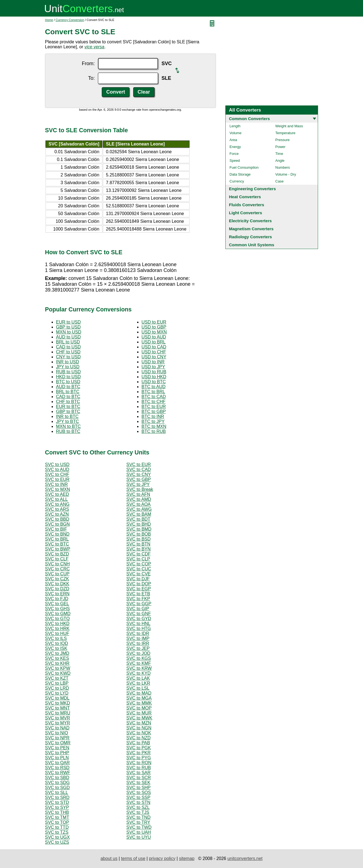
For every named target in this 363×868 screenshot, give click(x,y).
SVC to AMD (139, 499)
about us (109, 858)
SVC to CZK (57, 579)
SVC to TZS (57, 832)
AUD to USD (68, 337)
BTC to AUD (154, 387)
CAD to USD (68, 347)
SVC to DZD (57, 589)
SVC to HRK (57, 628)
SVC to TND (138, 817)
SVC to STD (57, 802)
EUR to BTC (68, 407)
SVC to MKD (58, 703)
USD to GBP (154, 327)
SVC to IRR (138, 643)
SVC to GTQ (57, 619)
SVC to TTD (57, 827)
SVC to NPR (57, 738)
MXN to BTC (68, 426)
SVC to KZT (57, 678)
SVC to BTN (138, 544)
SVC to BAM (139, 514)
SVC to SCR (139, 778)
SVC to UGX (57, 837)
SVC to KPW (58, 668)
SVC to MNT (57, 708)
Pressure (282, 140)
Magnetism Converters (251, 229)
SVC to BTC (57, 544)
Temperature (285, 133)
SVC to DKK (57, 584)
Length (235, 126)
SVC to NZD (138, 738)
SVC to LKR (138, 683)
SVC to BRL (57, 539)
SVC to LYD (57, 693)
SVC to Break (140, 489)
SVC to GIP (138, 609)
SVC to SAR (138, 773)
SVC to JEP (138, 648)
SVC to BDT (138, 519)
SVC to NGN (139, 728)
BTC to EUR (154, 407)
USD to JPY (153, 367)
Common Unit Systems (252, 245)
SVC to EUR (139, 465)
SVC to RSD (57, 768)
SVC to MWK (139, 718)
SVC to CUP (57, 574)
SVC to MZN (139, 723)
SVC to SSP (138, 797)
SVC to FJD (57, 599)
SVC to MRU (58, 713)
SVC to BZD (57, 554)
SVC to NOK (139, 733)
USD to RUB (154, 372)
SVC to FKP (138, 599)
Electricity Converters (250, 221)
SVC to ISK (56, 648)
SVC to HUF (57, 633)
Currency (237, 181)
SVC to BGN (57, 524)
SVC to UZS (57, 842)
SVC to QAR (57, 763)
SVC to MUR (139, 713)
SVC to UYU (139, 837)
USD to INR (153, 362)
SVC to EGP (139, 589)
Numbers (283, 167)
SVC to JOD (138, 653)
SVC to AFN (138, 494)
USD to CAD (154, 347)
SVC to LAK (138, 678)
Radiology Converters (250, 237)
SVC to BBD (57, 519)
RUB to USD (68, 372)
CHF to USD (68, 352)
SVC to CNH (57, 564)
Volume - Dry (286, 174)
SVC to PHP (57, 753)
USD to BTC (154, 382)
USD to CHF (154, 352)
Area (233, 140)
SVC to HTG (139, 628)
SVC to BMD (139, 529)
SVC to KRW (139, 668)
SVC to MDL (57, 698)
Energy (235, 147)
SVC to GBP (139, 479)
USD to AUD (154, 337)
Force (234, 154)
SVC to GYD (139, 619)
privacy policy (162, 858)
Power (280, 147)
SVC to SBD (57, 778)
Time (279, 154)
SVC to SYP (57, 807)
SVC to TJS (138, 812)
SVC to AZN (57, 514)
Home (49, 20)
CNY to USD (68, 357)
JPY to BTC (67, 421)
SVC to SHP (138, 788)
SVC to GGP (139, 604)
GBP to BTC (68, 411)
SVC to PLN (57, 758)
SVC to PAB (138, 743)
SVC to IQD (57, 643)
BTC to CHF (154, 402)
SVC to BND (57, 534)
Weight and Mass (289, 126)
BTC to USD (68, 382)
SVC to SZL (138, 807)
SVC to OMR (58, 743)
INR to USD (68, 362)
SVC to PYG (139, 758)
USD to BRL (154, 342)
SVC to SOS (139, 792)
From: (88, 63)
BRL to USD (68, 342)
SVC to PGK (139, 748)
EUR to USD (68, 322)
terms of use (133, 858)
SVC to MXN (58, 489)
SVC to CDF (138, 554)
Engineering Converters (252, 189)
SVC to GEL (57, 604)
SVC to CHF (57, 474)
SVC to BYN (138, 549)
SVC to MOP (139, 708)
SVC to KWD (58, 673)
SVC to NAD (57, 728)
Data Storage (240, 174)
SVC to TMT (57, 817)
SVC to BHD (139, 524)
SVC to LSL (138, 688)
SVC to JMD (57, 653)
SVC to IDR (138, 633)
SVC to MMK (139, 703)
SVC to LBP (57, 683)
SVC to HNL (138, 624)
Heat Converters (245, 197)
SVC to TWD (139, 827)
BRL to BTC (68, 392)
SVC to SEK (138, 783)
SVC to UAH (139, 832)
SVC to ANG (57, 504)
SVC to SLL (57, 792)
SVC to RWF (58, 773)
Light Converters (245, 213)
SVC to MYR (58, 723)
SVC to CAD (139, 469)
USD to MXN (154, 332)
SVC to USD (57, 465)
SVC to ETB (138, 594)
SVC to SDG (57, 783)
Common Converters (249, 119)
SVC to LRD (57, 688)
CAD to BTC (68, 397)
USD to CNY (154, 357)
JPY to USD (68, 367)
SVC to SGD (57, 788)
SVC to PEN (57, 748)
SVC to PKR (138, 753)
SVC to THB (57, 812)
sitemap (187, 858)
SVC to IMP (138, 638)
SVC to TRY (138, 822)
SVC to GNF (139, 614)
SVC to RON (139, 763)
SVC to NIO (57, 733)
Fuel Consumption (244, 167)
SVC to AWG (139, 509)
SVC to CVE (138, 574)
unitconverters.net (245, 858)
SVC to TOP (57, 822)
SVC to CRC (57, 569)
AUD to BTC (68, 387)
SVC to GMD (58, 614)
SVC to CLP (138, 559)
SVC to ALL (56, 499)
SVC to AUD (57, 469)
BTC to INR (153, 416)
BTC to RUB (154, 431)
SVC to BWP (58, 549)
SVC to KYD (138, 673)
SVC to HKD (57, 624)
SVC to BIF (56, 529)
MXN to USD (69, 332)
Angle (280, 161)
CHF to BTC (68, 402)
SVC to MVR (58, 718)
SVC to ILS (56, 638)
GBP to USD (68, 327)
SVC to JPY (138, 484)
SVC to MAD (139, 693)
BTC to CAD (154, 397)
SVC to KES (57, 658)
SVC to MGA (139, 698)
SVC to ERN (57, 594)
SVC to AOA (138, 504)
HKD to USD (68, 377)
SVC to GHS (57, 609)
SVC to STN (138, 802)
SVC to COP (139, 564)
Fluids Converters (247, 205)
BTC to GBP (154, 411)
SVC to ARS (57, 509)
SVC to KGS (139, 658)
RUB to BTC (68, 431)
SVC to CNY (139, 474)
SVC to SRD (57, 797)
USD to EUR (154, 322)
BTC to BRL (153, 392)
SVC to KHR (57, 663)
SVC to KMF (139, 663)
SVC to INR (56, 484)
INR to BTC (67, 416)
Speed (235, 161)
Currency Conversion (70, 20)
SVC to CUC (139, 569)
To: (91, 78)
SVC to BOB (139, 534)
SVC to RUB (139, 768)
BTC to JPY (153, 421)
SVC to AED (57, 494)
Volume (235, 133)
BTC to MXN (154, 426)
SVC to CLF (57, 559)
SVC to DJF (138, 579)
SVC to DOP (139, 584)
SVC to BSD (138, 539)
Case (279, 181)
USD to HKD (154, 377)
